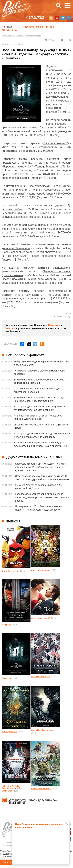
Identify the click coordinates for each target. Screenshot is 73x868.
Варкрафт (46, 127)
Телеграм (10, 328)
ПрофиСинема (8, 36)
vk (69, 18)
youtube (57, 18)
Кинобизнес (10, 30)
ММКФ (40, 27)
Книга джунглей (27, 295)
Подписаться (37, 17)
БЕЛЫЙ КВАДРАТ (25, 27)
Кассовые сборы (33, 36)
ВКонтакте (54, 325)
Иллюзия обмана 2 (56, 143)
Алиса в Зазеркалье (17, 248)
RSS (51, 18)
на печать (62, 40)
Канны (50, 27)
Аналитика (20, 36)
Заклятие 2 (56, 89)
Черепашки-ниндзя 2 (16, 167)
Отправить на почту (70, 40)
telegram (63, 18)
